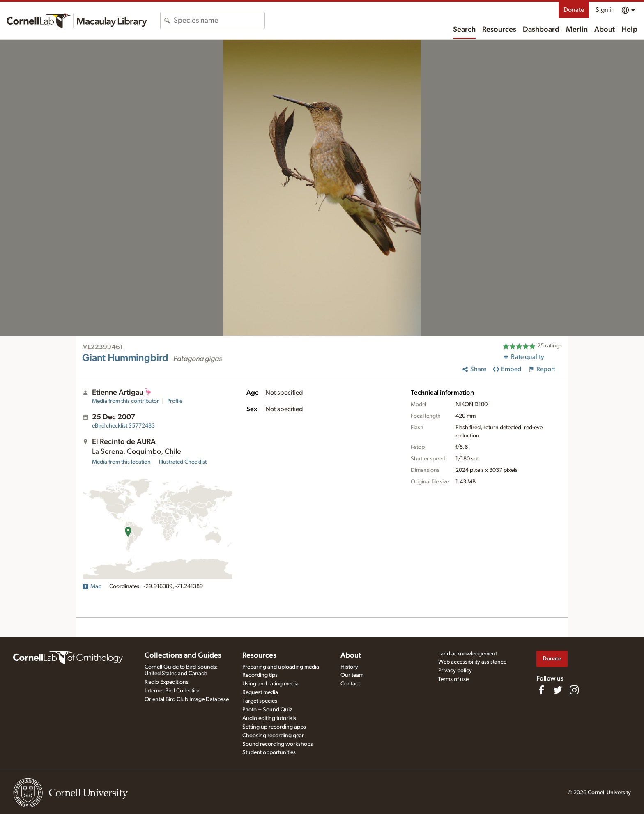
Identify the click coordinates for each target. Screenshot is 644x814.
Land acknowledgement (468, 654)
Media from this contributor (125, 401)
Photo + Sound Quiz (267, 710)
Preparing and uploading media (281, 667)
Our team (352, 675)
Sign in (605, 10)
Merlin (577, 30)
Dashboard (541, 30)
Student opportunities (269, 752)
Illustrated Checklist (183, 462)
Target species (260, 701)
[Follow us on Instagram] (574, 690)
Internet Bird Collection (173, 691)
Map (92, 586)
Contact (350, 684)
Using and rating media (270, 684)
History (349, 667)
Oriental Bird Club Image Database (187, 699)
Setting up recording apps (274, 727)
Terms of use (453, 679)
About (605, 30)
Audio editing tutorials (269, 718)
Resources (499, 30)
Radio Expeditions (167, 682)
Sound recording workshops (278, 744)
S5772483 (123, 426)
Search (464, 30)
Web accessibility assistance (472, 662)
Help (629, 30)
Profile (175, 401)
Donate (574, 10)
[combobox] (219, 21)
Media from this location (121, 462)
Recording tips (260, 675)
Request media (260, 692)
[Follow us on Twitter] (558, 690)
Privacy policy (455, 671)
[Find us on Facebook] (541, 690)
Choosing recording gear (273, 736)
